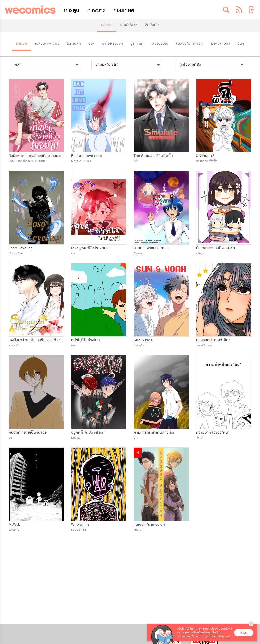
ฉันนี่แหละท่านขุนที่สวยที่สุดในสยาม (36, 156)
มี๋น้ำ (136, 161)
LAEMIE (14, 530)
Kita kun (77, 438)
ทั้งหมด (22, 43)
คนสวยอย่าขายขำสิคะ (213, 340)
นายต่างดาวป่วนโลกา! (151, 248)
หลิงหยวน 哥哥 (207, 161)
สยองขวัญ (160, 43)
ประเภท (107, 25)
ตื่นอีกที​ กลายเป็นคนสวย (28, 432)
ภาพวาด (97, 10)
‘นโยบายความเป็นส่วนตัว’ (217, 637)
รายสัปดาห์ (129, 25)
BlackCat (15, 345)
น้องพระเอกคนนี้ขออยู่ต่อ (216, 248)
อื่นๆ (241, 43)
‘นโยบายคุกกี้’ (186, 637)
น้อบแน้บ (139, 253)
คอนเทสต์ (124, 10)
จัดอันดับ (152, 25)
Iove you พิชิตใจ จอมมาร (92, 248)
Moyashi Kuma (81, 161)
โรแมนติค (74, 43)
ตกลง (244, 633)
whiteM (201, 253)
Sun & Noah (144, 340)
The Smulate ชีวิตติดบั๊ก (153, 156)
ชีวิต (92, 43)
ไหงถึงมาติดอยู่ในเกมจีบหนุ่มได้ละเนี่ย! (38, 340)
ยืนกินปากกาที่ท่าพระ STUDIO (28, 161)
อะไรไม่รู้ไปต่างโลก (85, 340)
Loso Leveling (21, 248)
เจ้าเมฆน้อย (16, 253)
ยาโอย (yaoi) (113, 43)
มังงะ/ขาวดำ (221, 43)
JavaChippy (204, 345)
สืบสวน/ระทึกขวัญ (190, 43)
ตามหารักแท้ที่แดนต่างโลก (154, 432)
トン (200, 438)
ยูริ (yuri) (138, 43)
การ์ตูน (72, 10)
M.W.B (15, 524)
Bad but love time (86, 156)
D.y (136, 438)
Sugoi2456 (79, 530)
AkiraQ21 (140, 345)
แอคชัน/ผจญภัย (47, 43)
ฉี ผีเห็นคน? (205, 156)
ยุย (10, 438)
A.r (73, 253)
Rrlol (74, 345)
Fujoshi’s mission (149, 524)
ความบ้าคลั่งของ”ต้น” (213, 432)
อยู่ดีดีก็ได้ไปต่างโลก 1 (89, 432)
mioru (137, 530)
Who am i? (80, 524)
